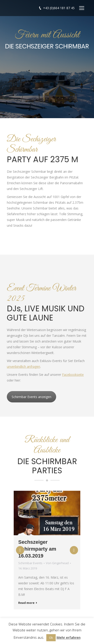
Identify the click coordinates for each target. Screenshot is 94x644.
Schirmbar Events (30, 563)
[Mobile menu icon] (82, 8)
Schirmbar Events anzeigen (31, 397)
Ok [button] (51, 638)
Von (57, 563)
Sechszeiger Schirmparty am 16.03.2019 (37, 549)
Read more (28, 603)
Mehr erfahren (69, 637)
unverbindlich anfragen (23, 367)
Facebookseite (73, 375)
